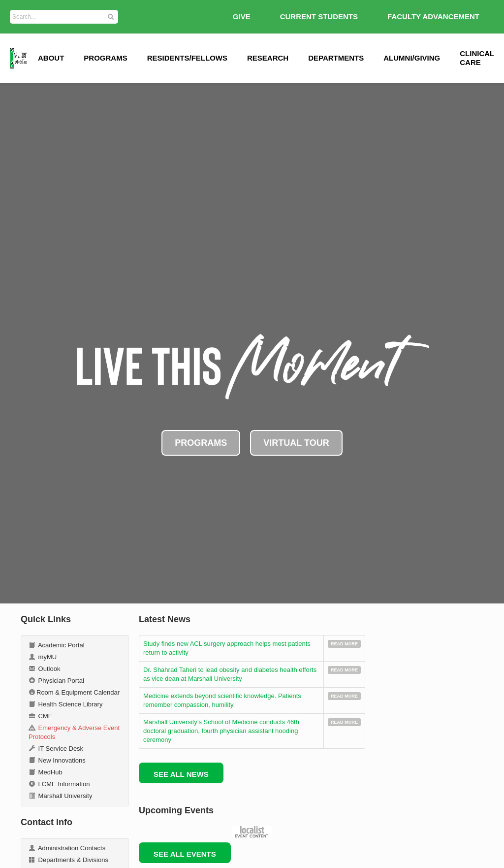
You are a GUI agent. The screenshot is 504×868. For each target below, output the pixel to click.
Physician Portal (56, 681)
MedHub (46, 772)
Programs (105, 58)
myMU (43, 657)
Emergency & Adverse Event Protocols (74, 732)
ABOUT (51, 58)
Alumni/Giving (412, 58)
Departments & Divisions (68, 860)
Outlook (44, 669)
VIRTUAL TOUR (296, 443)
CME (41, 716)
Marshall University (60, 796)
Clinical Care (477, 58)
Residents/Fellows (187, 58)
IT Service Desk (56, 749)
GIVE (242, 17)
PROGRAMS (201, 443)
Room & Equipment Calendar (74, 692)
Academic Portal (57, 645)
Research (268, 58)
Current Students (319, 17)
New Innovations (57, 760)
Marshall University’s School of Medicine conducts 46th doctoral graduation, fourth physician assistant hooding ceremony (221, 731)
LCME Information (59, 784)
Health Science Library (65, 704)
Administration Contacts (67, 848)
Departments (336, 58)
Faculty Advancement (433, 17)
